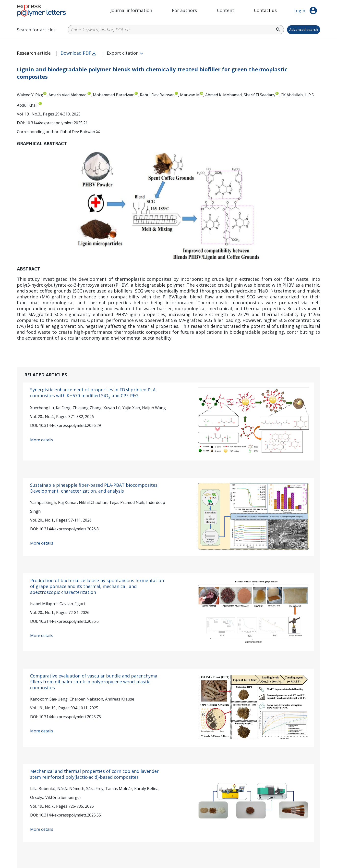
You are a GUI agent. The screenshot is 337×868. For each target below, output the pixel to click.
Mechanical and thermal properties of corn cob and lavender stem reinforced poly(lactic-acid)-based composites (94, 774)
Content (226, 10)
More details (42, 440)
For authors (184, 10)
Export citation (123, 53)
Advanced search (304, 30)
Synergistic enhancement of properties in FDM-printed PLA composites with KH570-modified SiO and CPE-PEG (93, 393)
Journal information (131, 10)
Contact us (265, 10)
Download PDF (76, 53)
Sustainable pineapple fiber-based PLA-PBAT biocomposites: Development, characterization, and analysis (94, 488)
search (278, 30)
